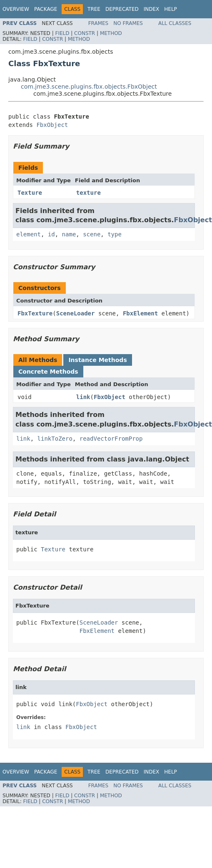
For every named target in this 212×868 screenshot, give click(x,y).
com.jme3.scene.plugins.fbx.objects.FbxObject (89, 87)
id (51, 234)
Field (62, 33)
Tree (94, 9)
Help (171, 9)
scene (92, 234)
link (83, 397)
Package (46, 9)
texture (89, 193)
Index (152, 9)
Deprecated (122, 9)
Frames (99, 23)
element (29, 234)
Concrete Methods (48, 372)
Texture (30, 193)
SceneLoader (76, 313)
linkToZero (55, 439)
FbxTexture (35, 313)
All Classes (175, 23)
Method (111, 33)
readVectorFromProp (111, 439)
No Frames (128, 23)
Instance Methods (97, 360)
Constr (85, 33)
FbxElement (140, 313)
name (69, 234)
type (115, 234)
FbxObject (52, 125)
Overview (16, 9)
